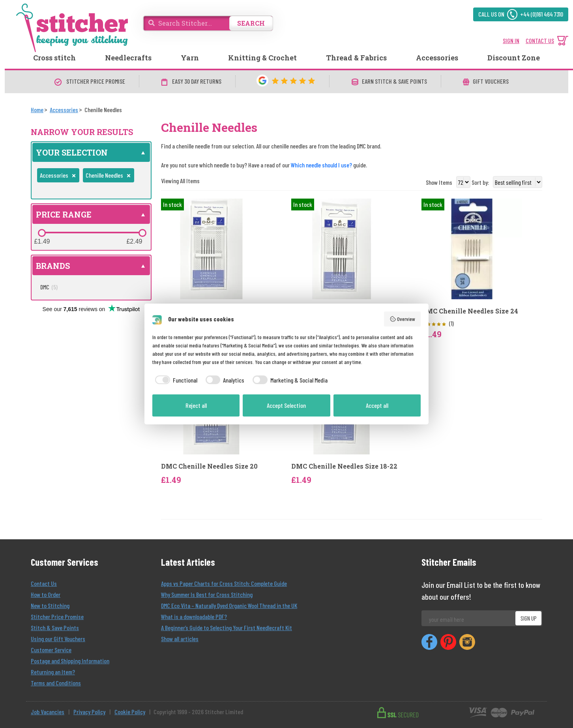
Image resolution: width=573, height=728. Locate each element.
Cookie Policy (130, 712)
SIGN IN (511, 40)
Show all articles (180, 639)
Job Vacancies (48, 712)
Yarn (190, 58)
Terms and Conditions (56, 683)
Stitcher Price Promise (57, 616)
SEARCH (251, 23)
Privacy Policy (89, 712)
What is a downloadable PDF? (194, 616)
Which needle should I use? (321, 165)
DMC (49, 287)
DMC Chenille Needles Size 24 (470, 311)
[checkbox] (175, 380)
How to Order (46, 594)
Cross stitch (54, 58)
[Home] (37, 110)
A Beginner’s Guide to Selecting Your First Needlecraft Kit (227, 628)
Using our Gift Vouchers (58, 639)
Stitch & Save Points (55, 628)
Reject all (196, 405)
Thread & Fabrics (356, 58)
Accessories (437, 58)
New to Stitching (50, 605)
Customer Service (51, 650)
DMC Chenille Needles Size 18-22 (344, 466)
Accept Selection (286, 405)
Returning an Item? (53, 672)
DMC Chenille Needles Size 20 (209, 466)
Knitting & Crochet (262, 58)
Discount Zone (514, 58)
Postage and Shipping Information (70, 661)
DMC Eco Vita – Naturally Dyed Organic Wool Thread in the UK (229, 605)
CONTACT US (540, 40)
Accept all (377, 405)
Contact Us (44, 583)
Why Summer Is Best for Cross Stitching (207, 594)
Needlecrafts (128, 58)
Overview (403, 319)
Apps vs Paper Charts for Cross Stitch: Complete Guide (224, 583)
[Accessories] (64, 110)
